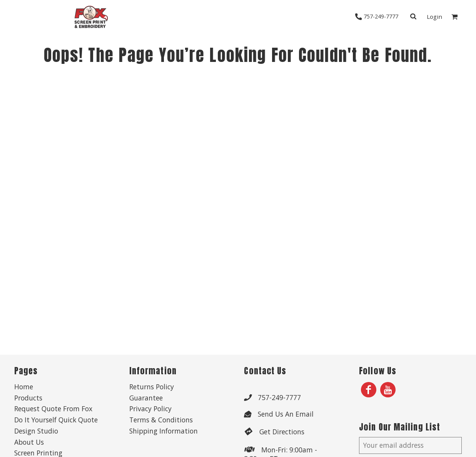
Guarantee (146, 398)
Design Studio (36, 431)
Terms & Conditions (161, 420)
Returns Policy (152, 387)
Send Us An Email (286, 414)
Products (28, 398)
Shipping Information (164, 431)
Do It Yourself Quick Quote (56, 420)
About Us (29, 442)
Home (24, 387)
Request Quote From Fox (53, 409)
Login (434, 17)
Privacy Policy (150, 409)
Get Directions (282, 432)
